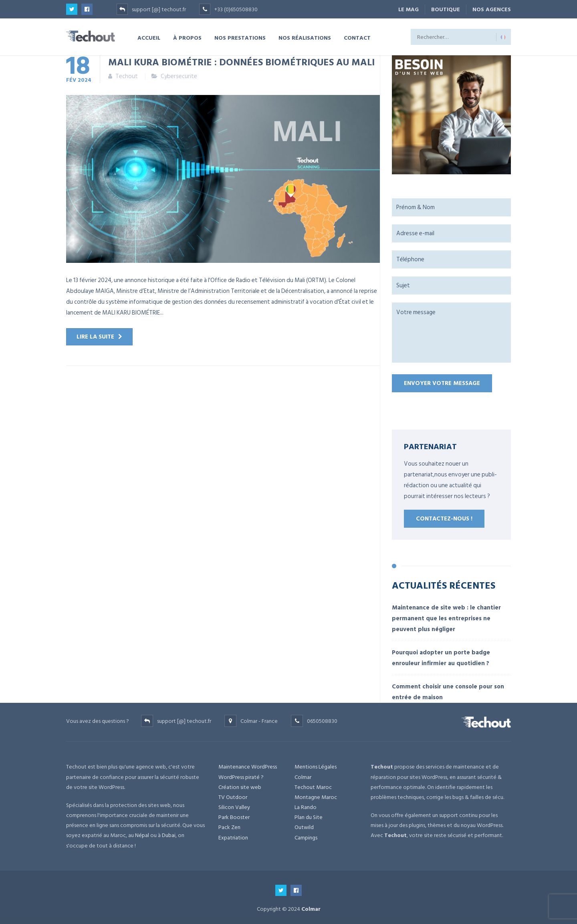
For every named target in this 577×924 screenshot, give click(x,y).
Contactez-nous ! (444, 519)
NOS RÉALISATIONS (305, 37)
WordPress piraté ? (241, 777)
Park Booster (234, 817)
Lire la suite (95, 337)
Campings (306, 838)
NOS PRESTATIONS (240, 37)
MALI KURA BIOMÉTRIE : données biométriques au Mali (241, 62)
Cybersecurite (179, 76)
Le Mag (409, 9)
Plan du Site (309, 817)
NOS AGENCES (492, 9)
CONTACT (357, 37)
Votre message (451, 333)
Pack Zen (229, 827)
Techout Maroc (313, 787)
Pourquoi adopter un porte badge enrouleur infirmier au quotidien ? (441, 658)
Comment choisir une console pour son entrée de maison (448, 692)
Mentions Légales (316, 767)
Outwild (304, 827)
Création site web (240, 787)
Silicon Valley (234, 807)
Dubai (169, 835)
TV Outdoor (233, 797)
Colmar (303, 777)
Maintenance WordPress (248, 767)
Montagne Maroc (316, 797)
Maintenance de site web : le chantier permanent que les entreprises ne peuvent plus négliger (446, 618)
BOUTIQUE (446, 9)
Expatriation (233, 838)
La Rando (306, 807)
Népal (142, 835)
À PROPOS (187, 37)
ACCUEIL (149, 37)
